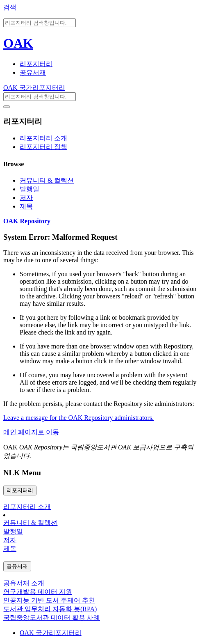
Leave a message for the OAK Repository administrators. (78, 418)
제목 (26, 206)
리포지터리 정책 (43, 147)
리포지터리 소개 (43, 138)
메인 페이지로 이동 (31, 432)
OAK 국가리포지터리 (34, 88)
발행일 (30, 189)
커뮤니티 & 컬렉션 (47, 180)
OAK (18, 43)
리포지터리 (36, 64)
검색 (10, 7)
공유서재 (33, 72)
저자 (26, 198)
